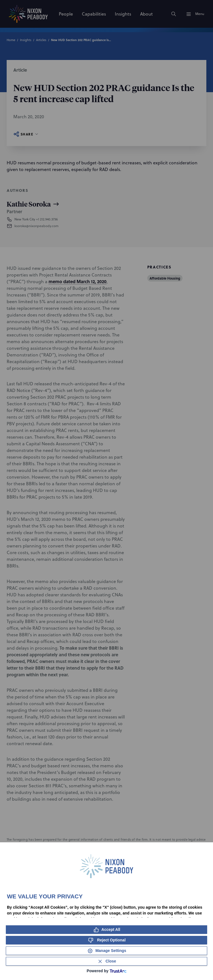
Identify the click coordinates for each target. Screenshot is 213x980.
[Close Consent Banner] (106, 961)
